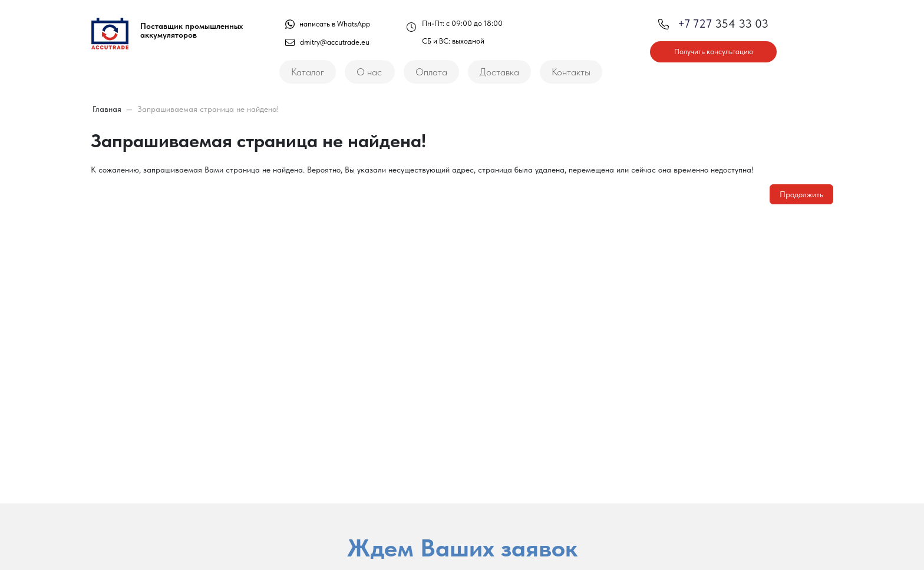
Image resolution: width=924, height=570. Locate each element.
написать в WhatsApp (328, 24)
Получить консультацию (714, 52)
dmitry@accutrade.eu (327, 42)
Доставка (499, 72)
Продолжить (801, 194)
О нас (369, 72)
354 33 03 (713, 24)
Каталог (308, 72)
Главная (107, 109)
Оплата (431, 72)
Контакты (571, 72)
